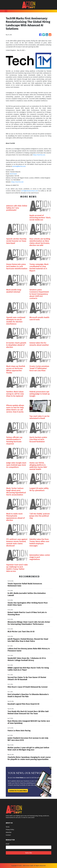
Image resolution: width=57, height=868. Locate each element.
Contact (8, 835)
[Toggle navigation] (6, 11)
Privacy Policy (10, 830)
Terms (8, 827)
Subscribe (29, 853)
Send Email (13, 174)
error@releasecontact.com (30, 191)
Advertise (9, 832)
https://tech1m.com (39, 155)
